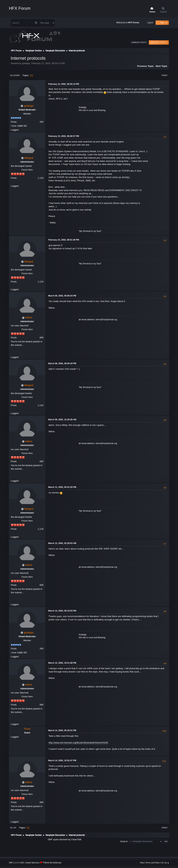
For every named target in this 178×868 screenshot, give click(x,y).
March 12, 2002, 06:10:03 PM (62, 611)
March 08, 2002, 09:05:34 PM (62, 363)
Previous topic (145, 66)
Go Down (15, 75)
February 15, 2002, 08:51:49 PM (64, 240)
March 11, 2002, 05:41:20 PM (62, 487)
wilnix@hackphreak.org (106, 320)
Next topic (162, 66)
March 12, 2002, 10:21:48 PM (62, 663)
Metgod (29, 158)
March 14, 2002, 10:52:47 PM (62, 760)
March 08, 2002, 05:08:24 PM (62, 296)
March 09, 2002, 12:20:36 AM (62, 420)
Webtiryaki (57, 863)
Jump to (124, 841)
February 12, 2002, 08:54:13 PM (64, 84)
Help (142, 863)
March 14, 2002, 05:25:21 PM (62, 730)
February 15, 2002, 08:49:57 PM (64, 136)
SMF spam (53, 839)
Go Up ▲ (165, 863)
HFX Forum (20, 8)
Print (165, 75)
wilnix (29, 317)
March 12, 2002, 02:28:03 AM (62, 543)
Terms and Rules (153, 863)
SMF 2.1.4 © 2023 (17, 863)
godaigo (29, 106)
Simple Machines (33, 863)
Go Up (13, 828)
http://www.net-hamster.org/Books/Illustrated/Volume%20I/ (78, 743)
